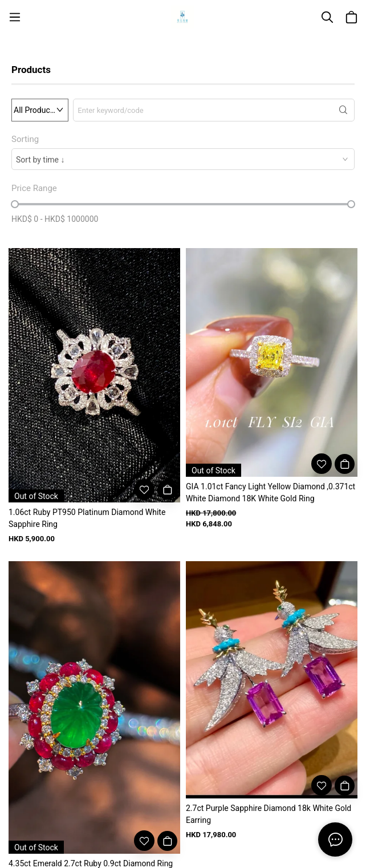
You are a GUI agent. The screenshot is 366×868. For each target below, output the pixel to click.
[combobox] (183, 159)
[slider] (15, 204)
